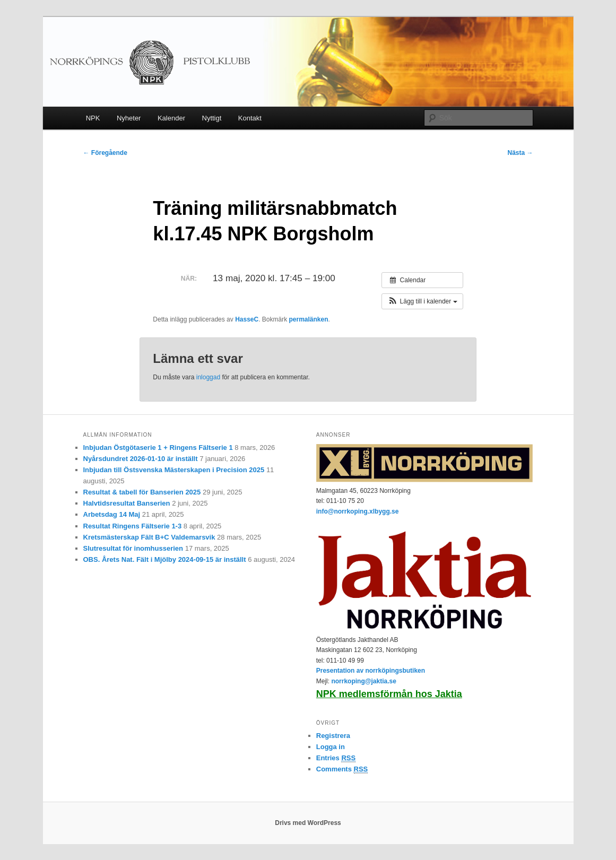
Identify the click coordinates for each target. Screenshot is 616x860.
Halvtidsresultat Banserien (127, 503)
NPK (93, 118)
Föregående (105, 153)
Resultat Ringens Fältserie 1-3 (133, 526)
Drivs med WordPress (308, 823)
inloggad (208, 377)
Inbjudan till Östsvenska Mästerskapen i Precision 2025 (174, 470)
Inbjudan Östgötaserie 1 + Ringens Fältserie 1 (158, 448)
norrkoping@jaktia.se (363, 681)
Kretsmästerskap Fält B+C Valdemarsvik (149, 537)
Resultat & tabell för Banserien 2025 (142, 492)
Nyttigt (212, 118)
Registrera (333, 736)
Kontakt (250, 118)
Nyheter (129, 118)
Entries (336, 758)
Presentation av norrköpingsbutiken (371, 671)
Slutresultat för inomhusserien (133, 548)
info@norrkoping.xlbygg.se (358, 511)
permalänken (309, 319)
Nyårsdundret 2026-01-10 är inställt (141, 459)
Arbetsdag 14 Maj (112, 514)
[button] (422, 301)
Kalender (171, 118)
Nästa (520, 153)
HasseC (247, 319)
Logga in (331, 747)
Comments (342, 769)
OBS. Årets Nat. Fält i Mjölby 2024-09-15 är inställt (165, 559)
